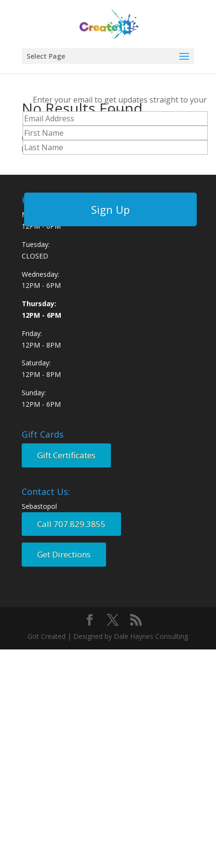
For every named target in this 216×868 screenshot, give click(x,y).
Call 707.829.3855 (71, 524)
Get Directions (64, 554)
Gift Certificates (66, 455)
